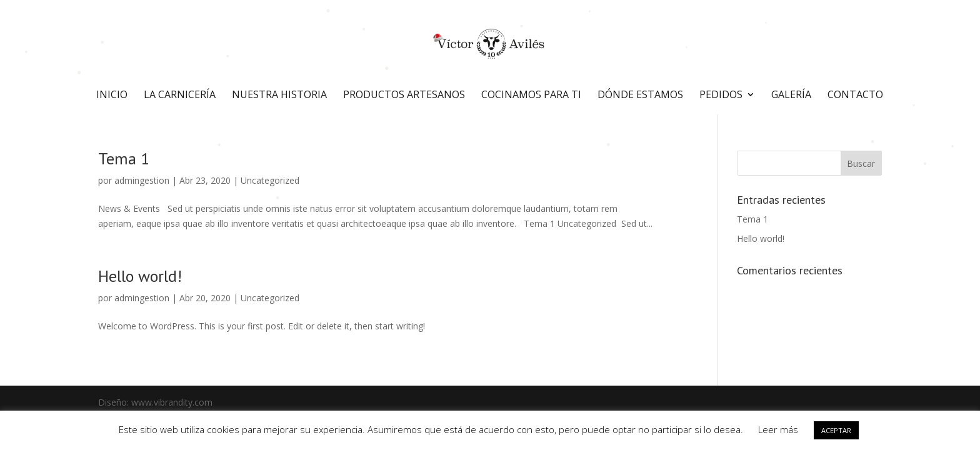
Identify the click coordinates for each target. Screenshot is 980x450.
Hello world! (140, 276)
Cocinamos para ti (531, 96)
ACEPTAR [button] (836, 430)
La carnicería (180, 96)
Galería (791, 96)
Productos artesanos (404, 96)
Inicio (112, 96)
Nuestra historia (279, 96)
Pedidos (721, 96)
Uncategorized (270, 180)
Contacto (855, 96)
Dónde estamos (640, 96)
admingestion (142, 180)
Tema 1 (124, 158)
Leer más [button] (778, 429)
